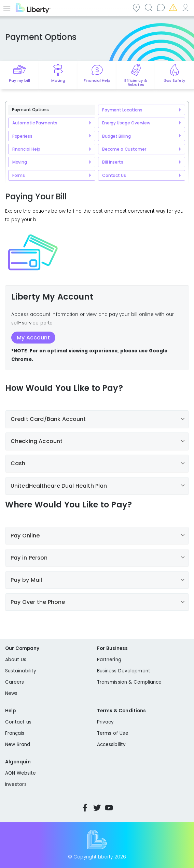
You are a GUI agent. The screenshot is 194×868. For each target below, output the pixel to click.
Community (136, 7)
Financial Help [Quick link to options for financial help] (97, 80)
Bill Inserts (113, 162)
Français (15, 733)
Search (148, 7)
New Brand (18, 744)
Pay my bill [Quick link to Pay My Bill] (19, 80)
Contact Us (114, 175)
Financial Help (26, 149)
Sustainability (21, 671)
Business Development (124, 671)
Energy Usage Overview (126, 123)
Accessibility (111, 744)
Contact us (161, 7)
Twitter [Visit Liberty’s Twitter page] (97, 808)
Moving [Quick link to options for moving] (58, 80)
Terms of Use (113, 733)
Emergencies (173, 7)
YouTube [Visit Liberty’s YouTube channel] (109, 808)
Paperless (22, 136)
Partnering (109, 660)
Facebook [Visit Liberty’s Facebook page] (85, 808)
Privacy (105, 722)
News (11, 693)
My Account (185, 7)
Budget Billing (116, 136)
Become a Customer (124, 149)
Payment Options (31, 110)
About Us (16, 660)
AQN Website (20, 773)
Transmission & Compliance (129, 682)
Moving (20, 162)
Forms (19, 175)
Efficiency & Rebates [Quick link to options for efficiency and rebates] (136, 82)
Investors (16, 784)
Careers (15, 682)
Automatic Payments (35, 123)
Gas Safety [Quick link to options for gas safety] (175, 80)
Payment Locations (122, 110)
